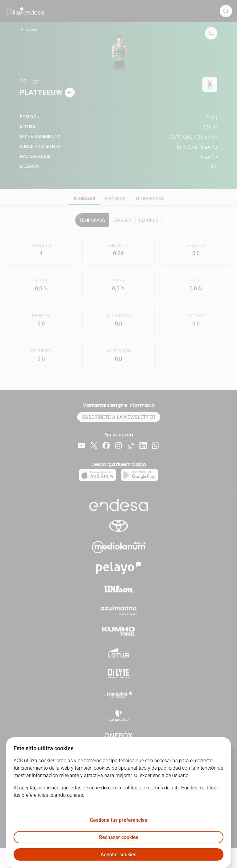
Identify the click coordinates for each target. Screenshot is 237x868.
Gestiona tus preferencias (118, 820)
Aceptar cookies (118, 855)
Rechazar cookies (119, 837)
